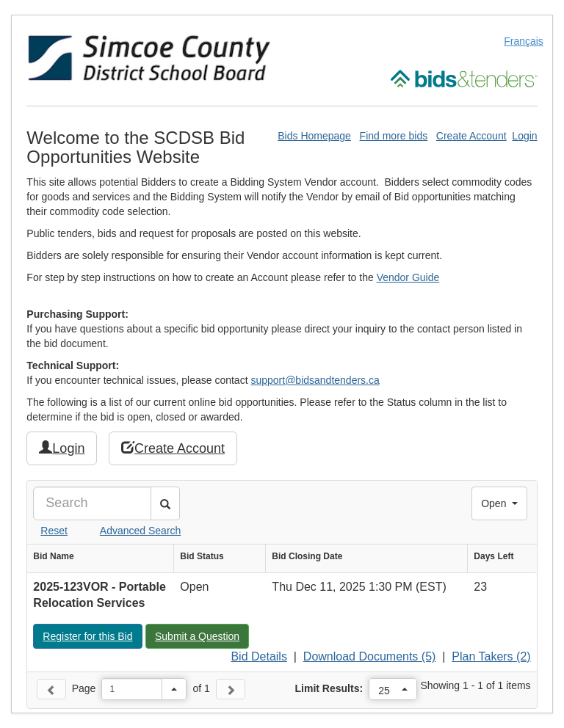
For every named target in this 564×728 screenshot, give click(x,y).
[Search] (92, 503)
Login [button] (62, 448)
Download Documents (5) (370, 656)
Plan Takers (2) (491, 656)
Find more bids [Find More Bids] (394, 136)
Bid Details (258, 656)
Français (524, 41)
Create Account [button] (173, 448)
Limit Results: (329, 688)
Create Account (471, 136)
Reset (54, 531)
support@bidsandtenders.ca (315, 380)
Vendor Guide (408, 277)
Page (84, 688)
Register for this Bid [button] (92, 635)
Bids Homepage (314, 136)
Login (524, 136)
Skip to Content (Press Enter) (0, 0)
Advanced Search (141, 531)
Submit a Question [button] (202, 635)
